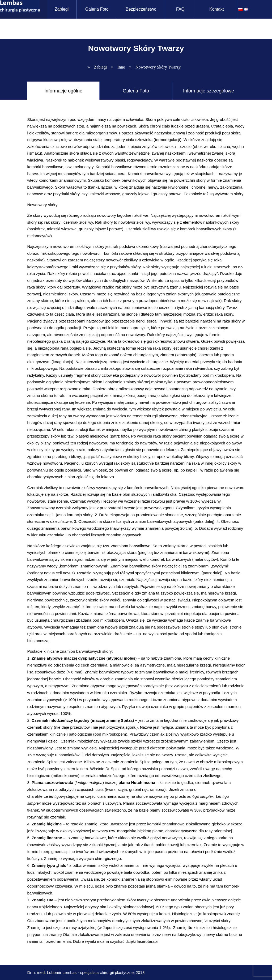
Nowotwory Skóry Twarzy (158, 67)
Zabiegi (62, 9)
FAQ (181, 9)
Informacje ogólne (63, 91)
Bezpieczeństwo (142, 9)
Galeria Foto (97, 9)
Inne (121, 67)
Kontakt (217, 9)
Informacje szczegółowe (209, 91)
